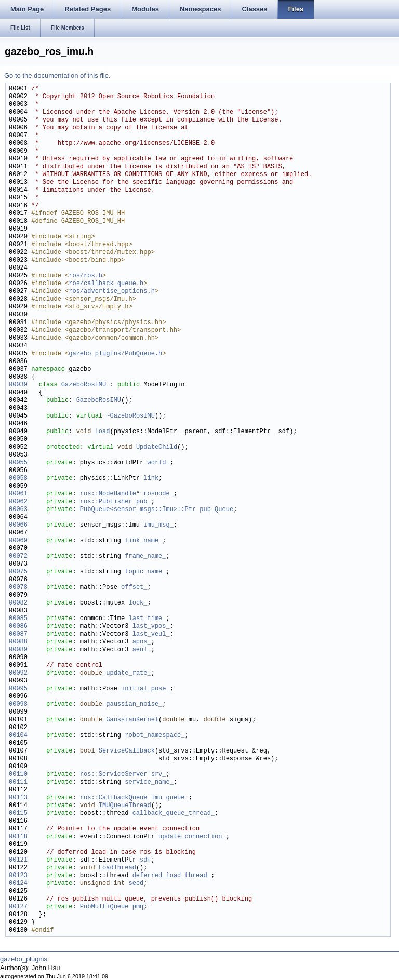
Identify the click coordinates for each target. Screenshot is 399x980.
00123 (18, 876)
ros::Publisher (106, 502)
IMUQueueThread (125, 806)
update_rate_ (128, 673)
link (151, 479)
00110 (18, 775)
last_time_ (147, 619)
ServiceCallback (127, 751)
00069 (18, 541)
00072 (18, 556)
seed (136, 884)
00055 (18, 463)
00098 (18, 704)
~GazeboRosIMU (130, 416)
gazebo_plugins (24, 959)
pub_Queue (216, 510)
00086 (18, 627)
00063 (18, 510)
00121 (18, 860)
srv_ (159, 775)
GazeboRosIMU (84, 385)
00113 (18, 798)
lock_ (138, 603)
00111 (18, 782)
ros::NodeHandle (108, 494)
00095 (18, 689)
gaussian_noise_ (134, 704)
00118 (18, 837)
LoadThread (117, 868)
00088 (18, 642)
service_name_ (149, 782)
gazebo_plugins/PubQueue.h (115, 354)
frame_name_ (145, 556)
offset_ (134, 588)
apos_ (142, 642)
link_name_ (143, 541)
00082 (18, 603)
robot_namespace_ (155, 736)
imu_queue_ (170, 798)
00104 (18, 736)
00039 (18, 385)
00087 (18, 634)
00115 (18, 814)
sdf (145, 860)
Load (103, 432)
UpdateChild (157, 447)
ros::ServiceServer (114, 775)
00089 (18, 650)
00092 (18, 673)
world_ (158, 463)
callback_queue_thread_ (174, 814)
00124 (18, 884)
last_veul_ (151, 634)
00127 (18, 907)
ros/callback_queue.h (106, 284)
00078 (18, 588)
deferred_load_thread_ (172, 876)
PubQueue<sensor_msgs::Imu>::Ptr (138, 510)
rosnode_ (158, 494)
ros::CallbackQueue (114, 798)
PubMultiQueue (104, 907)
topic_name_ (145, 572)
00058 (18, 479)
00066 (18, 525)
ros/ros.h (85, 276)
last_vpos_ (151, 627)
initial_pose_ (145, 689)
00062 (18, 502)
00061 (18, 494)
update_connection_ (192, 837)
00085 (18, 619)
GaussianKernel (132, 720)
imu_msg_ (158, 525)
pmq (138, 907)
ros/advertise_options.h (112, 292)
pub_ (144, 502)
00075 (18, 572)
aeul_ (142, 650)
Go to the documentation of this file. (57, 76)
